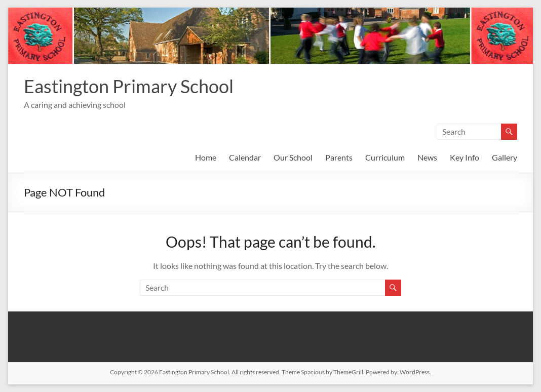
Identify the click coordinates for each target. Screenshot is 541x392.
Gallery (505, 157)
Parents (339, 157)
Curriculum (385, 157)
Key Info (465, 157)
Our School (293, 157)
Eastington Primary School (129, 86)
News (427, 157)
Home (206, 157)
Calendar (245, 157)
